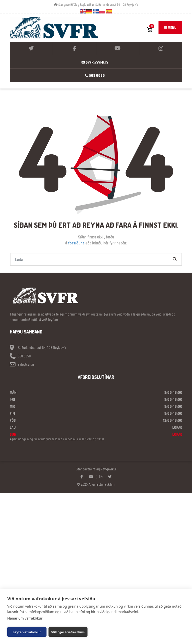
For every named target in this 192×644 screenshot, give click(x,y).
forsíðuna (77, 243)
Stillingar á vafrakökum (64, 632)
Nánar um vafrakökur (25, 618)
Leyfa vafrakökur (25, 632)
